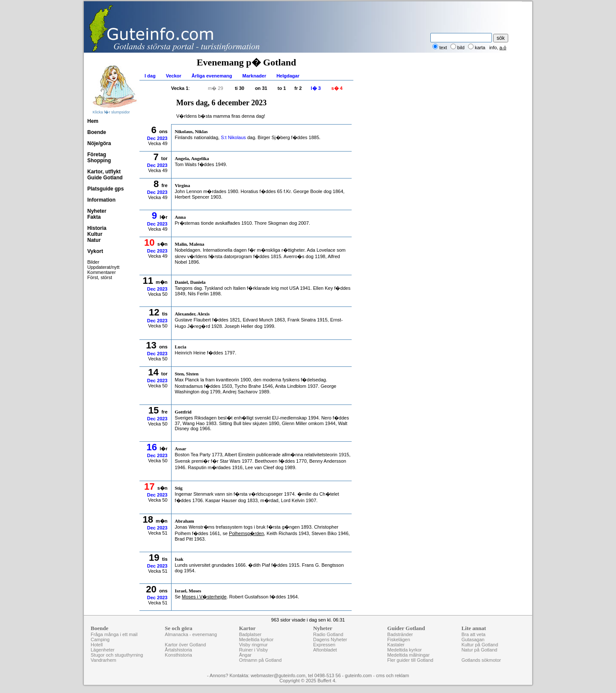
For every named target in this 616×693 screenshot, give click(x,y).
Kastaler (396, 645)
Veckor (174, 76)
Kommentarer (102, 272)
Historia (97, 228)
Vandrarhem (104, 660)
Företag (97, 155)
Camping (100, 639)
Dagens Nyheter (330, 639)
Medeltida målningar (408, 655)
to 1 (282, 88)
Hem (93, 121)
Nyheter (97, 211)
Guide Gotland (105, 178)
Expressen (324, 645)
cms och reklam (392, 675)
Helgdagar (288, 76)
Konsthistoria (178, 655)
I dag (150, 76)
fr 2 (298, 88)
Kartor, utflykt (104, 172)
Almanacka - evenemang (191, 634)
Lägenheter (103, 650)
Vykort (95, 251)
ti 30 (240, 88)
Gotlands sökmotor (481, 660)
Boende (97, 132)
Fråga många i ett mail (114, 634)
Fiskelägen (398, 639)
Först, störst (100, 277)
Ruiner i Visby (254, 650)
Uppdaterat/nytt (103, 267)
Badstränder (400, 634)
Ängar (245, 655)
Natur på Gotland (480, 650)
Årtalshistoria (178, 650)
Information (101, 200)
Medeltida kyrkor (256, 639)
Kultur (95, 234)
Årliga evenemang (212, 76)
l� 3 (316, 88)
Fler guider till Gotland (410, 660)
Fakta (94, 217)
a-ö (503, 48)
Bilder (93, 262)
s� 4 (337, 88)
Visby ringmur (253, 645)
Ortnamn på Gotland (261, 660)
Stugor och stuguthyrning (117, 655)
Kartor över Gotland (185, 645)
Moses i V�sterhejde (204, 597)
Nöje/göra (99, 143)
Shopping (99, 161)
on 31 (261, 88)
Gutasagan (473, 639)
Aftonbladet (325, 650)
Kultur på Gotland (480, 645)
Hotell (97, 645)
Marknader (255, 76)
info (493, 48)
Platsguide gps (105, 189)
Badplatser (250, 634)
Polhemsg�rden (246, 533)
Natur (94, 240)
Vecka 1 (180, 88)
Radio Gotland (328, 634)
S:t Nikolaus (233, 137)
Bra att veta (474, 634)
